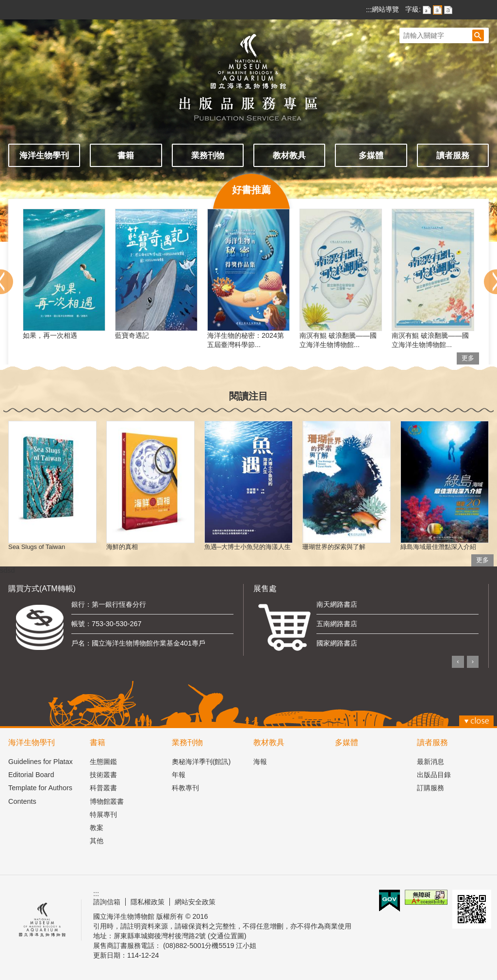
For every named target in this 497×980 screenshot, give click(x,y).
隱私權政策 (148, 902)
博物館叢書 (107, 801)
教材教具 (289, 155)
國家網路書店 (337, 643)
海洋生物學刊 (44, 155)
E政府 (389, 901)
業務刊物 (208, 155)
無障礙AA (426, 897)
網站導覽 (385, 9)
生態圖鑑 (103, 762)
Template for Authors (40, 788)
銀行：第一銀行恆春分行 (109, 604)
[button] (478, 35)
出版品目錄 (434, 775)
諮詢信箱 (107, 902)
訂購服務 (431, 788)
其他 (97, 841)
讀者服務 (453, 155)
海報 (260, 762)
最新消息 (431, 762)
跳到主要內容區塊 (5, 5)
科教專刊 (185, 788)
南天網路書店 (337, 604)
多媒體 (371, 155)
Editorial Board (31, 775)
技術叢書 (103, 775)
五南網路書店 (337, 624)
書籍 (126, 155)
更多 (468, 358)
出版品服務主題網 (248, 72)
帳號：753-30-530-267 (106, 624)
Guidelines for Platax (41, 762)
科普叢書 (103, 788)
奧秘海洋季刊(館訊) (201, 762)
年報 (179, 775)
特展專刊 (103, 814)
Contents (22, 801)
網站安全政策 (195, 902)
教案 (97, 828)
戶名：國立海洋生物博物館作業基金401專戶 (138, 643)
